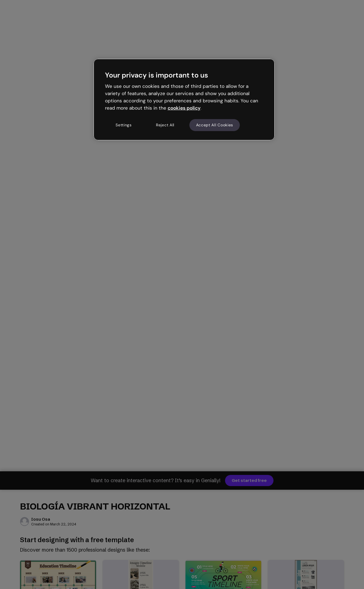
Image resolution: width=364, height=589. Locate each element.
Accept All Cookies (215, 125)
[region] (184, 100)
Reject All (165, 125)
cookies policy (184, 108)
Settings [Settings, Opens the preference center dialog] (124, 125)
